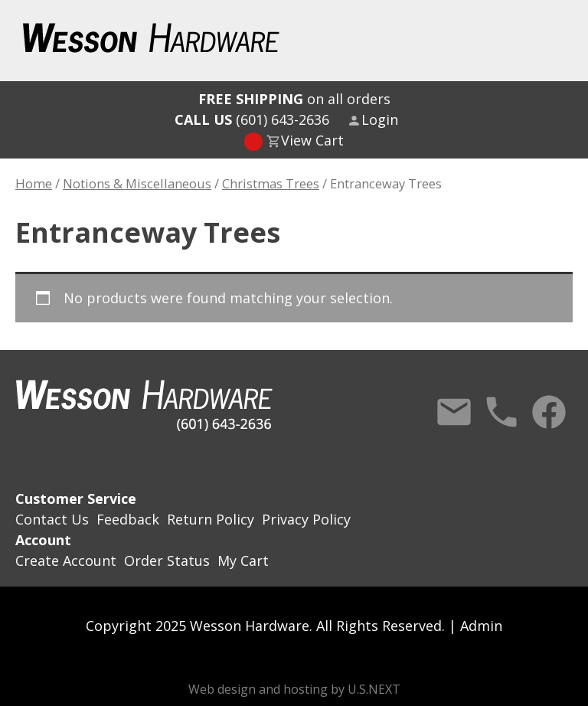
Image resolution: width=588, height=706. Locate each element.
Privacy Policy (306, 519)
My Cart (243, 561)
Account (43, 540)
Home (34, 183)
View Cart (312, 140)
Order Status (167, 561)
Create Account (66, 561)
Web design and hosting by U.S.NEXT (294, 689)
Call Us (501, 412)
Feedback (128, 519)
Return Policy (211, 519)
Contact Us (454, 412)
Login (380, 119)
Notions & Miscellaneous (137, 183)
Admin (481, 626)
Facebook (549, 412)
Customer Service (76, 498)
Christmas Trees (271, 183)
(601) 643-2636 (252, 119)
